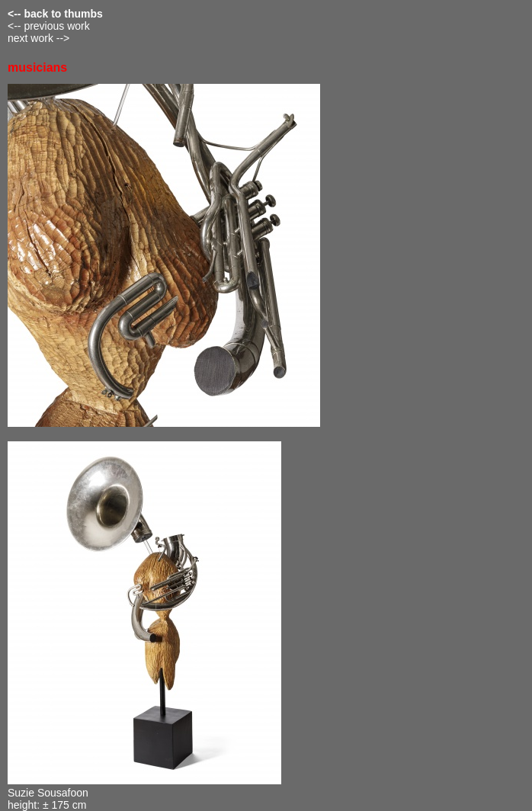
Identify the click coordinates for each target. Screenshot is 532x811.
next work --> (38, 38)
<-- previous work (49, 26)
